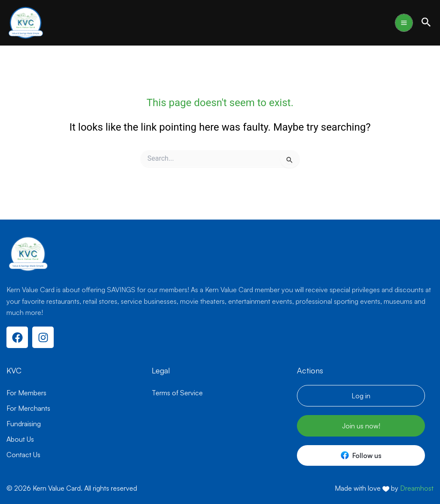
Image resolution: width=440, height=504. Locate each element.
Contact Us (23, 455)
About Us (20, 439)
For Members (26, 393)
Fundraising (24, 424)
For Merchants (28, 408)
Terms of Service (177, 393)
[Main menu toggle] (404, 23)
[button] (426, 23)
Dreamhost (417, 488)
